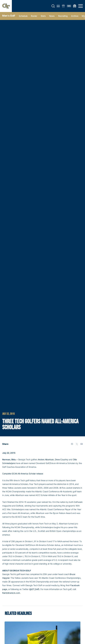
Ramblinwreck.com (11, 593)
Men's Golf (9, 16)
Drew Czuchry (62, 460)
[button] (53, 6)
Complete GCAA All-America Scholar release (23, 474)
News (52, 16)
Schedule (23, 16)
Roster (34, 16)
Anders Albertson (46, 460)
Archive (75, 16)
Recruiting (63, 16)
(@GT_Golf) (34, 589)
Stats (43, 16)
